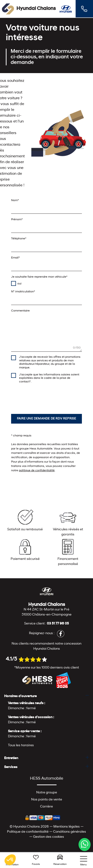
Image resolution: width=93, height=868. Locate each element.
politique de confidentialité (37, 471)
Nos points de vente (47, 800)
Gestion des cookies (49, 837)
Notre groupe (47, 793)
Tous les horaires (21, 745)
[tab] (46, 696)
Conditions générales (70, 832)
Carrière (46, 807)
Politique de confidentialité (28, 832)
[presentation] (48, 396)
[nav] (84, 861)
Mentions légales (67, 827)
